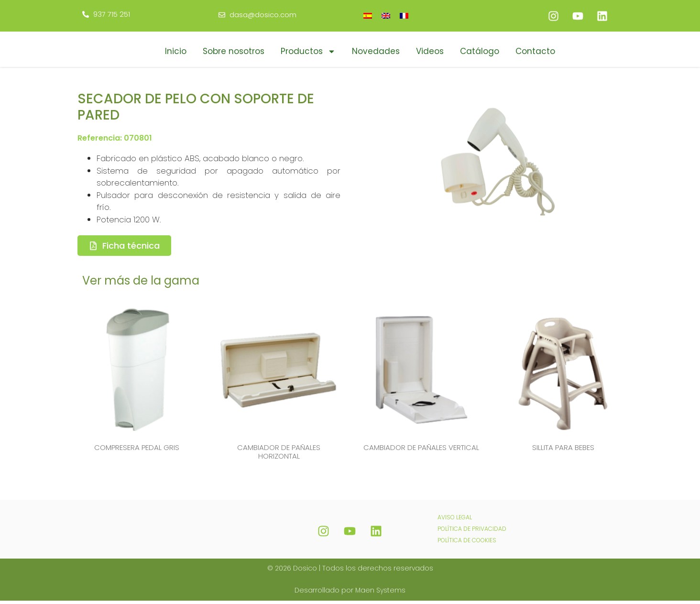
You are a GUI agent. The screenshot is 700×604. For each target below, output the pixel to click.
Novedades (376, 51)
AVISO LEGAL (455, 521)
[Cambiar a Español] (368, 16)
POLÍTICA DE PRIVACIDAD (472, 532)
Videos (430, 51)
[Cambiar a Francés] (404, 16)
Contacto (535, 51)
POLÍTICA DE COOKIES (467, 544)
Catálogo (480, 51)
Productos (308, 51)
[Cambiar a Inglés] (386, 16)
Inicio (176, 51)
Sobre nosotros (234, 51)
